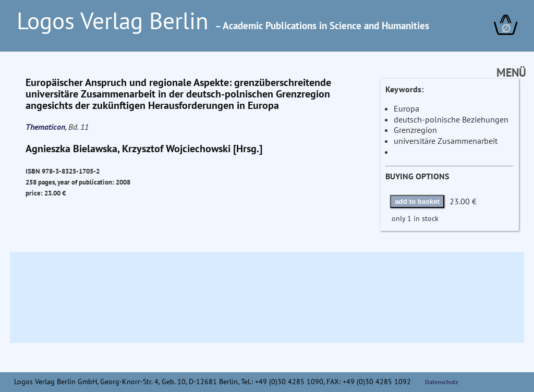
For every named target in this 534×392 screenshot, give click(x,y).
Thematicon (45, 127)
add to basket (417, 201)
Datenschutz (442, 382)
